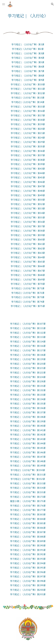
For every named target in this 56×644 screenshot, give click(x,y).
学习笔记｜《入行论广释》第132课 (28, 390)
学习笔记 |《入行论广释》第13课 (28, 98)
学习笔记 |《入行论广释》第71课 (28, 288)
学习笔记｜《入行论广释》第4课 (28, 58)
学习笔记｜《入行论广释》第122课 (28, 373)
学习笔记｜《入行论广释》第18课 (28, 120)
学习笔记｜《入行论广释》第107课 (28, 324)
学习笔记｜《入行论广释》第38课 (28, 160)
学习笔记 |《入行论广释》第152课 (28, 479)
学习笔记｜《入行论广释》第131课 (28, 386)
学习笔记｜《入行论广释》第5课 (28, 62)
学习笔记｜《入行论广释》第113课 (28, 337)
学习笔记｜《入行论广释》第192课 (28, 554)
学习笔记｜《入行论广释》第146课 (28, 452)
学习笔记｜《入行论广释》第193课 (28, 559)
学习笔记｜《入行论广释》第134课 (28, 399)
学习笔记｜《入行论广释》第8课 (28, 76)
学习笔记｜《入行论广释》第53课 (28, 208)
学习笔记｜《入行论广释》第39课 (28, 164)
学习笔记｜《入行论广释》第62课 (28, 249)
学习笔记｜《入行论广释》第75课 (28, 306)
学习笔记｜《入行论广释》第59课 (28, 235)
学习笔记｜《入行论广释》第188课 (28, 537)
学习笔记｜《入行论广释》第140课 (28, 426)
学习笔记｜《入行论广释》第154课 (28, 488)
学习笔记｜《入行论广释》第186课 (28, 528)
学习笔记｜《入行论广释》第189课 (28, 541)
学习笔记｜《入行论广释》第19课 (28, 124)
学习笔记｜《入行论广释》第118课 (28, 355)
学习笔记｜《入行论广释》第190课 (28, 545)
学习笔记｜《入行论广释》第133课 (28, 395)
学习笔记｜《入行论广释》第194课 (28, 563)
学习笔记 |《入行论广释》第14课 (28, 102)
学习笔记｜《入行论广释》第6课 (28, 67)
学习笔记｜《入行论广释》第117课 (28, 350)
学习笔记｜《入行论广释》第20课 (28, 129)
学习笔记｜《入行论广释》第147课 (28, 457)
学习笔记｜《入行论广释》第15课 (28, 107)
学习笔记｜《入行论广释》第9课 (28, 80)
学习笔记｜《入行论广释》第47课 (28, 186)
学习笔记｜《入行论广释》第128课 (28, 381)
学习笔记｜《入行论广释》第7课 (28, 71)
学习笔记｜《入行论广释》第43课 (28, 169)
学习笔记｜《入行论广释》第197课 (28, 576)
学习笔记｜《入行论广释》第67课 (28, 271)
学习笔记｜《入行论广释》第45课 (28, 177)
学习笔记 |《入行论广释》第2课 (28, 49)
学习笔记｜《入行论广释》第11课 (28, 89)
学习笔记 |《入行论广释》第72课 (28, 293)
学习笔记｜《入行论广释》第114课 (28, 342)
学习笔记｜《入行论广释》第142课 (28, 435)
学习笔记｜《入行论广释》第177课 (28, 510)
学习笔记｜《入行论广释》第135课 (28, 404)
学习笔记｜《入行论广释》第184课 (28, 519)
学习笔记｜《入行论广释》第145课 (28, 448)
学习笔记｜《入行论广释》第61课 (28, 244)
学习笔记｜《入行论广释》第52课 (28, 204)
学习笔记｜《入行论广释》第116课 (28, 346)
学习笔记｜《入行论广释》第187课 (28, 532)
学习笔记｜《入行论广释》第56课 (28, 222)
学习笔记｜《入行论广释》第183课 (28, 514)
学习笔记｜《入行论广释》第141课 (28, 430)
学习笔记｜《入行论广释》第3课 (28, 53)
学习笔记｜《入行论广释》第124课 (28, 377)
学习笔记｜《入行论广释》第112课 (28, 333)
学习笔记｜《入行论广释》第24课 (28, 138)
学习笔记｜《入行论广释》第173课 (28, 497)
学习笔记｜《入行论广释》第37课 (28, 155)
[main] (28, 16)
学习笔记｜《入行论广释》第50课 (28, 200)
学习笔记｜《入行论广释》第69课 (28, 280)
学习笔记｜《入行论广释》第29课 (28, 142)
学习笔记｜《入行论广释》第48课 (28, 191)
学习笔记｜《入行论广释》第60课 (28, 240)
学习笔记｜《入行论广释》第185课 (28, 523)
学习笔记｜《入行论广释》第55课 (28, 217)
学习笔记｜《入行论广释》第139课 (28, 421)
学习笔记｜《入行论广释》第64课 (28, 257)
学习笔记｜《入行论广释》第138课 (28, 417)
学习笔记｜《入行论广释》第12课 (28, 93)
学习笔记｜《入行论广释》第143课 (28, 439)
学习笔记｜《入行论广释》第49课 (28, 195)
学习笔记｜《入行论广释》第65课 (28, 262)
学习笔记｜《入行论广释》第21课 (28, 133)
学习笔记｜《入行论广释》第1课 (28, 44)
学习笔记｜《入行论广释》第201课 (28, 594)
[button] (4, 4)
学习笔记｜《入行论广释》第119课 (28, 359)
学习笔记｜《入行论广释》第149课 (28, 466)
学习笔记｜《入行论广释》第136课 (28, 408)
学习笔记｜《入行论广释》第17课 (28, 115)
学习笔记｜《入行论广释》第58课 (28, 231)
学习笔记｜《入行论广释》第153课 (28, 483)
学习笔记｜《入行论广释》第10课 (28, 84)
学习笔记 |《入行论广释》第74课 (28, 302)
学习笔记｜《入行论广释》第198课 (28, 581)
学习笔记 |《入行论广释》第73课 (28, 297)
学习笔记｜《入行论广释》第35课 (28, 146)
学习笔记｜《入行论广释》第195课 (28, 568)
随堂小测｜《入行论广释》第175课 (28, 501)
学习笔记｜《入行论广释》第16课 (28, 111)
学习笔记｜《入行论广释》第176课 (28, 506)
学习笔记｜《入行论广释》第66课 (28, 266)
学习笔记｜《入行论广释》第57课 (28, 226)
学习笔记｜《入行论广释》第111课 (28, 328)
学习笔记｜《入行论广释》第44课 (28, 173)
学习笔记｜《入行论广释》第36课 (28, 151)
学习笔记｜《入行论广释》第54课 (28, 213)
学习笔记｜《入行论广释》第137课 (28, 412)
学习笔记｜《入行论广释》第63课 (28, 253)
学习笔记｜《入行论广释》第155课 (28, 492)
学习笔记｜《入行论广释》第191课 (28, 550)
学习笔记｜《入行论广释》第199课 (28, 585)
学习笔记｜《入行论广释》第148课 (28, 461)
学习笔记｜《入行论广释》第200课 (28, 590)
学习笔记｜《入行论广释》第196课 (28, 572)
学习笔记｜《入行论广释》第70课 (28, 284)
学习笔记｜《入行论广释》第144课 (28, 443)
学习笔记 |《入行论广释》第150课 (28, 470)
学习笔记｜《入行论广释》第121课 (28, 368)
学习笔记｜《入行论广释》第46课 (28, 182)
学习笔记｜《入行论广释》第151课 (28, 475)
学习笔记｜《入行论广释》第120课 (28, 364)
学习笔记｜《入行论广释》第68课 (28, 275)
